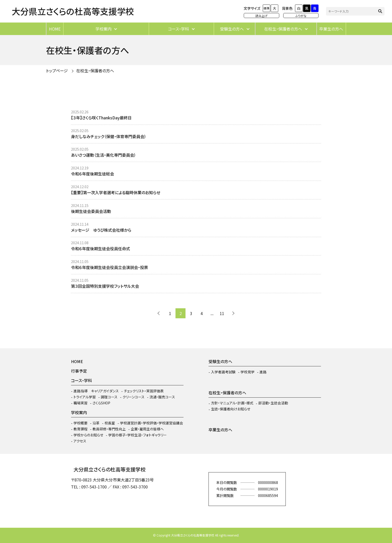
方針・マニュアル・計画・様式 (232, 403)
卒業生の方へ (331, 29)
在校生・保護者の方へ (283, 29)
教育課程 (80, 429)
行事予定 (79, 371)
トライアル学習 (85, 397)
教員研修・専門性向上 (109, 429)
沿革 (96, 423)
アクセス (80, 441)
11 (222, 313)
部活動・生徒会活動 (273, 403)
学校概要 (80, 423)
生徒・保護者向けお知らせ (231, 409)
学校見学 (247, 372)
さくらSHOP (101, 403)
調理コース (109, 397)
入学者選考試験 (223, 372)
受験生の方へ (232, 29)
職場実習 (80, 403)
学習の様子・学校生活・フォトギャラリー (137, 435)
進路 (263, 372)
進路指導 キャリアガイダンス (96, 391)
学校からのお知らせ (88, 435)
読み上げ (261, 16)
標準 (266, 8)
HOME (55, 29)
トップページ (57, 71)
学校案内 (103, 29)
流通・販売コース (162, 397)
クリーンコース (133, 397)
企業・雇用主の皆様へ (147, 429)
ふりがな (301, 16)
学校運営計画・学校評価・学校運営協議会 (151, 423)
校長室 (110, 423)
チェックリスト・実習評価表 (144, 391)
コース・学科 (178, 29)
